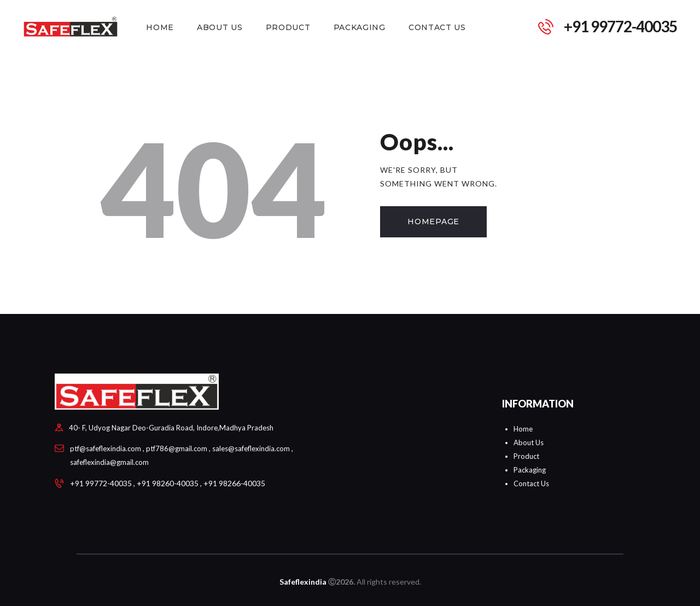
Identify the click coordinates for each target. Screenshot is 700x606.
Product (526, 456)
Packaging (530, 470)
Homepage (433, 222)
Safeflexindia (303, 582)
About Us (529, 442)
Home (523, 429)
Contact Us (531, 483)
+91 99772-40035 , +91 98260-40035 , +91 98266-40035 (168, 483)
